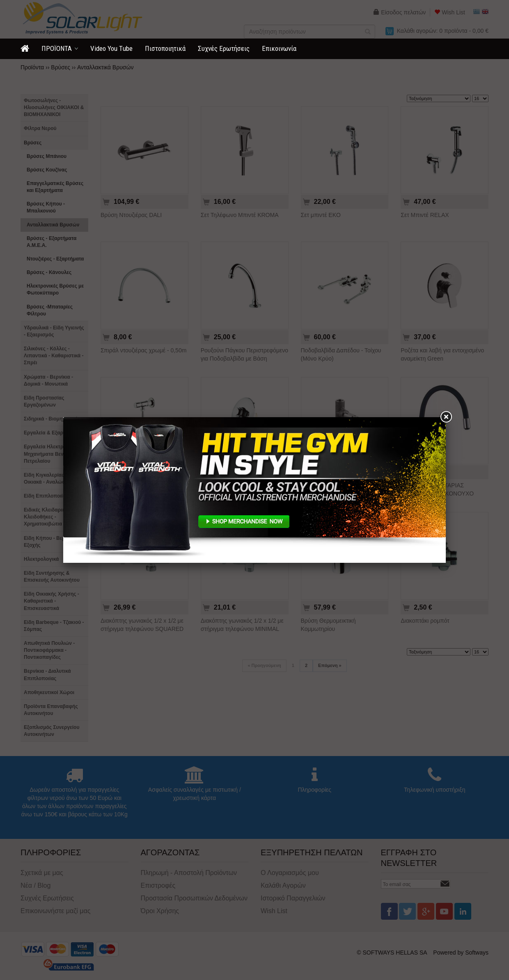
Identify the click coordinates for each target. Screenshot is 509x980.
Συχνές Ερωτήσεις (224, 48)
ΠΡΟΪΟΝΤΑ (57, 48)
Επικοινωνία (279, 48)
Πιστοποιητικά (165, 48)
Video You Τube (111, 48)
